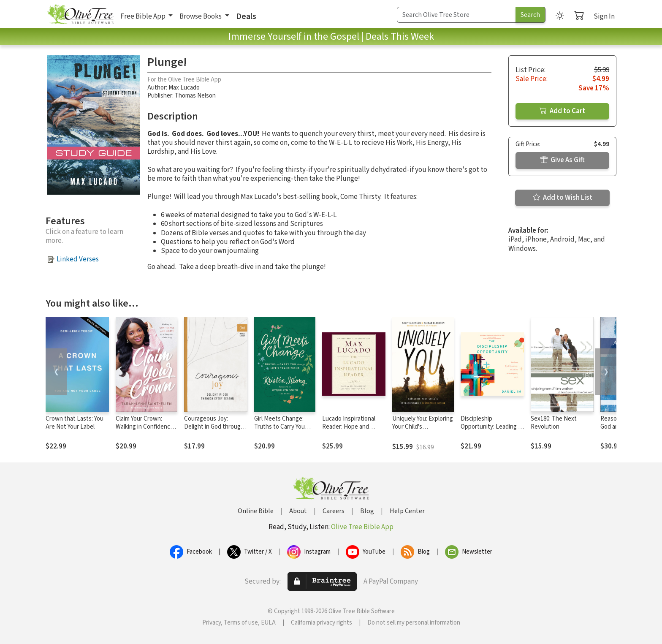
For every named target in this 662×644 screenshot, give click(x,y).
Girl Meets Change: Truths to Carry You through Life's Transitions (279, 431)
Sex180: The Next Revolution (554, 423)
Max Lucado (184, 88)
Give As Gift (563, 160)
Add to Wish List (563, 198)
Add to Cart (562, 111)
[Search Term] (456, 15)
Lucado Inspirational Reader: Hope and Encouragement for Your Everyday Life (349, 431)
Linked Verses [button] (78, 259)
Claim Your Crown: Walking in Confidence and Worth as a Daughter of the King (145, 431)
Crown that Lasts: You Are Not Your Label (75, 423)
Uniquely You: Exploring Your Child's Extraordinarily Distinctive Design (423, 431)
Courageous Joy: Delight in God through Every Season (214, 427)
